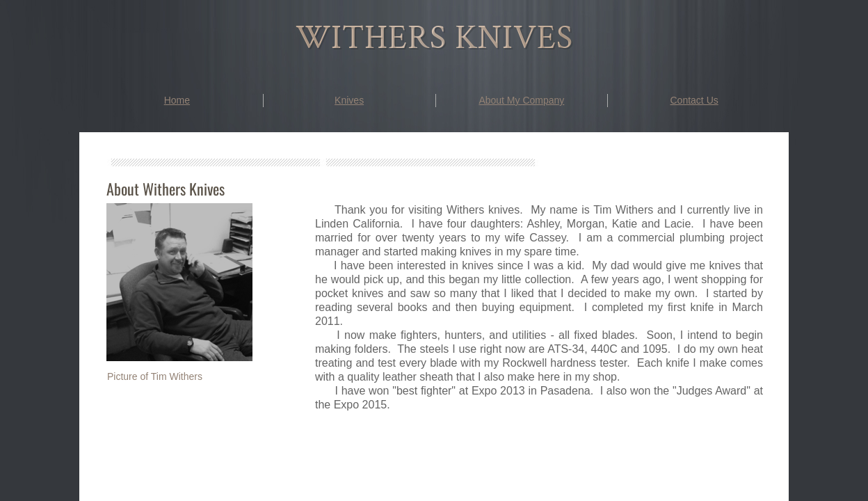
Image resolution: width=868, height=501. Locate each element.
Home (177, 100)
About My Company (521, 100)
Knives (349, 100)
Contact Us (694, 100)
